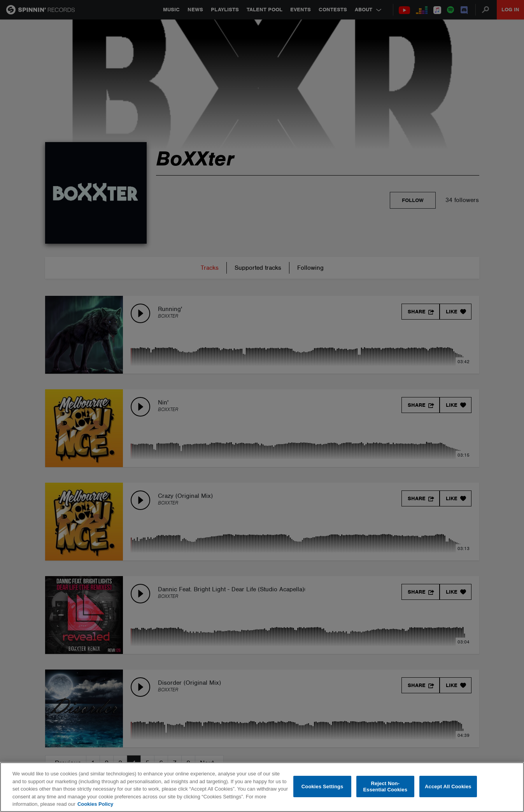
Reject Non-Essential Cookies (385, 787)
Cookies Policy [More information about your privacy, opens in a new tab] (95, 804)
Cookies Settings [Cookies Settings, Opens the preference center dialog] (322, 787)
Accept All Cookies (448, 787)
